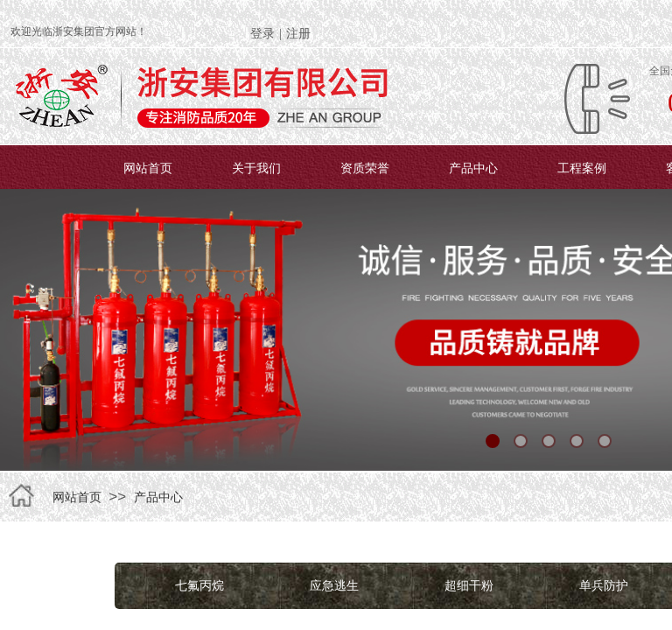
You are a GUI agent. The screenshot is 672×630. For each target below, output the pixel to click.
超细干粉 (469, 585)
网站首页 (148, 168)
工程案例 (582, 168)
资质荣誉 (365, 168)
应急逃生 (334, 585)
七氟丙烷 (199, 585)
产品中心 (473, 168)
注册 (298, 34)
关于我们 (256, 168)
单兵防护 (604, 585)
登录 (262, 34)
